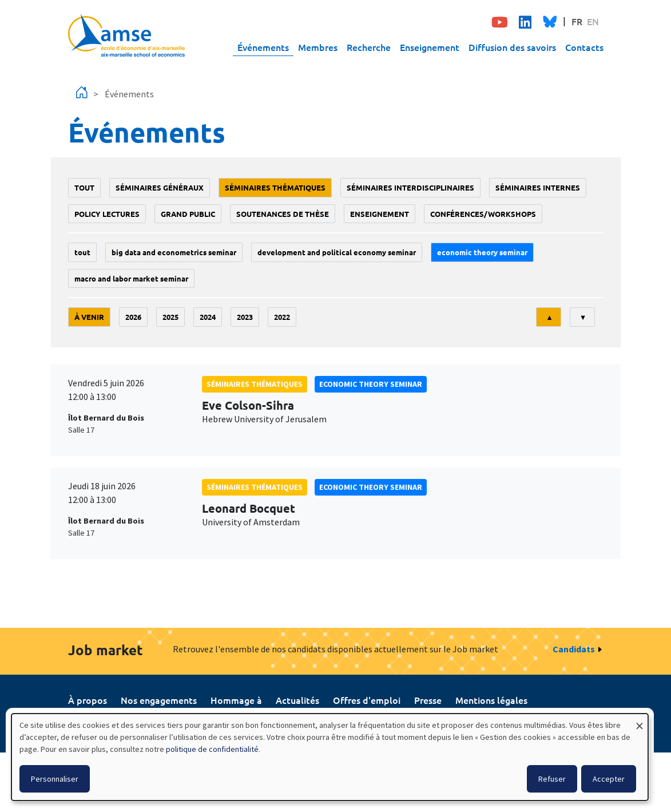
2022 (282, 317)
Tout (84, 187)
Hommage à (236, 700)
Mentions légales (491, 700)
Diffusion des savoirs (512, 47)
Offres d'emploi (367, 700)
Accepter (609, 779)
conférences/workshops (483, 214)
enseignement (380, 214)
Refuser (552, 779)
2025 (170, 317)
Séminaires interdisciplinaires (410, 187)
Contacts (584, 47)
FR (577, 21)
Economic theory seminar (482, 252)
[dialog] (330, 757)
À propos (88, 700)
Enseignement (430, 47)
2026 (133, 317)
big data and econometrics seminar (174, 252)
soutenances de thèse (283, 214)
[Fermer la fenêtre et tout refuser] (640, 721)
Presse (428, 700)
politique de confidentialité (212, 749)
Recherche (369, 47)
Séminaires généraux (160, 187)
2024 (208, 317)
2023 (245, 317)
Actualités (297, 700)
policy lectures (107, 214)
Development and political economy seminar (337, 252)
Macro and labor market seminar (131, 278)
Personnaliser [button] (55, 779)
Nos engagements (159, 700)
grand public (188, 214)
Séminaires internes (538, 187)
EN (593, 21)
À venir (89, 317)
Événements (263, 47)
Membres (318, 47)
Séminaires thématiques (275, 187)
